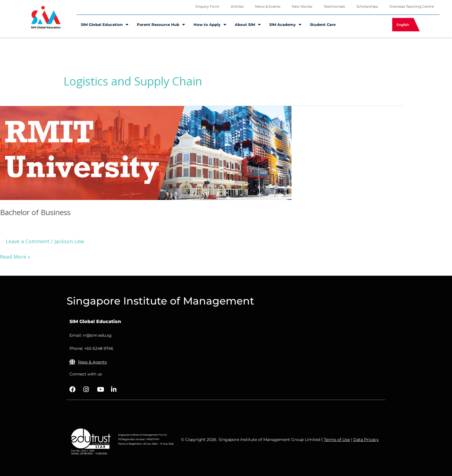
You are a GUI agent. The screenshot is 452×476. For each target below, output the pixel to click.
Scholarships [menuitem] (367, 6)
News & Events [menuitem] (268, 6)
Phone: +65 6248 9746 (91, 348)
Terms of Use (337, 440)
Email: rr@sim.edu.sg (91, 335)
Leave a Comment (28, 241)
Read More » (15, 256)
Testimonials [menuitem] (334, 6)
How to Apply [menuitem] (210, 25)
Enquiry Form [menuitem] (207, 6)
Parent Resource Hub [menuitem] (161, 25)
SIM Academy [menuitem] (285, 25)
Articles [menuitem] (237, 6)
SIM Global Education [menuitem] (105, 25)
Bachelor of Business (35, 212)
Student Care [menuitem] (323, 24)
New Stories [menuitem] (302, 6)
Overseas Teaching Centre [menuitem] (412, 6)
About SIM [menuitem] (248, 25)
